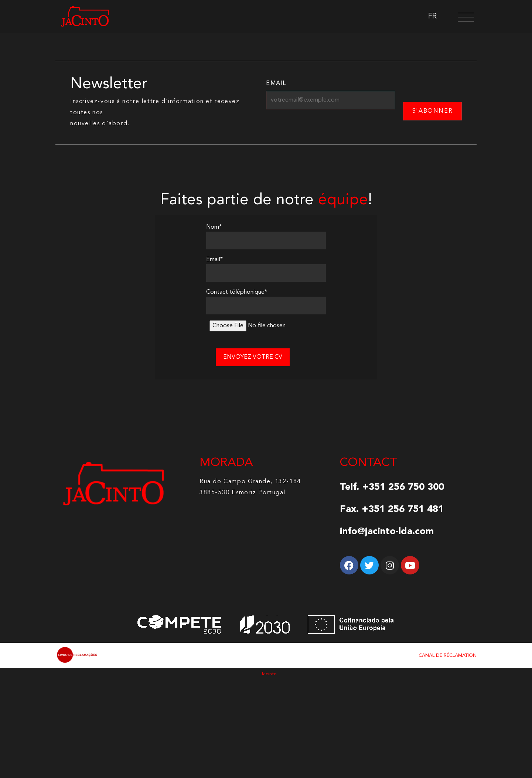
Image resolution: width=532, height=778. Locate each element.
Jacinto (269, 674)
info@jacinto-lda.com (387, 532)
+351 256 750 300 (403, 487)
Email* (214, 260)
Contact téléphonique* (237, 292)
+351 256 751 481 (403, 509)
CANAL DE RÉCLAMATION (448, 656)
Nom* (214, 227)
